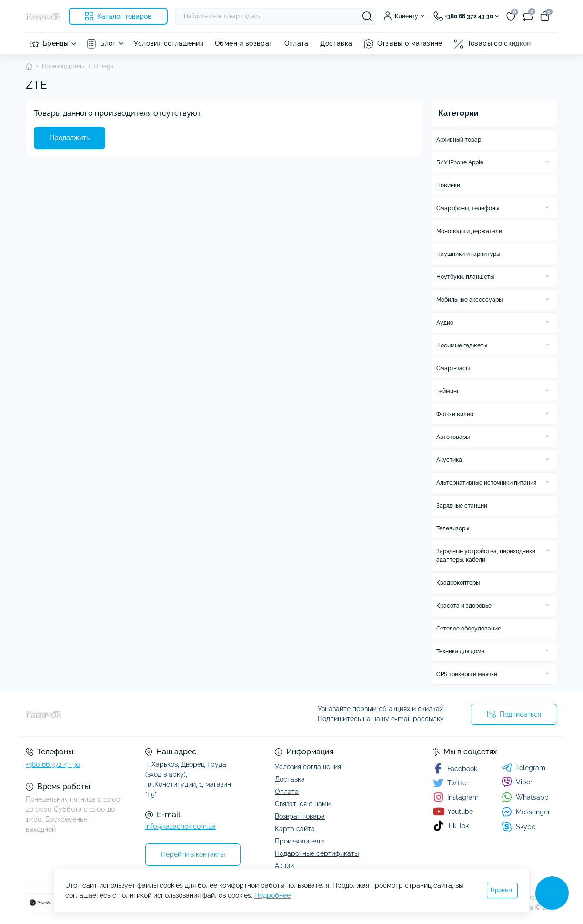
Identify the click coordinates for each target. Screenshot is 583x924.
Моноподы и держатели (469, 231)
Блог (108, 43)
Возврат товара (300, 816)
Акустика (449, 460)
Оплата (297, 43)
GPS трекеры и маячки (467, 674)
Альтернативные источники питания (486, 483)
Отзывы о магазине (410, 43)
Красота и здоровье (464, 606)
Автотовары (453, 437)
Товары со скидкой (499, 43)
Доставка (336, 43)
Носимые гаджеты (462, 345)
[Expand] (547, 162)
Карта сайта (295, 829)
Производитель (63, 66)
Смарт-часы (453, 368)
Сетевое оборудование (469, 629)
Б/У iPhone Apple (460, 162)
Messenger (526, 812)
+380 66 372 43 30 (53, 764)
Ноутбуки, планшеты (465, 277)
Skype (518, 827)
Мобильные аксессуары (469, 300)
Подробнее (272, 895)
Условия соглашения (169, 43)
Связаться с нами (303, 804)
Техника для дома (461, 651)
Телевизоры (453, 528)
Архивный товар (459, 140)
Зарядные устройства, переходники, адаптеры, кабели (487, 556)
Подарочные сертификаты (317, 853)
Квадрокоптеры (458, 583)
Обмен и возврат (244, 43)
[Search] (367, 16)
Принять (502, 890)
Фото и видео (455, 414)
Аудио (445, 323)
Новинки (448, 185)
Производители (299, 841)
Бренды (56, 43)
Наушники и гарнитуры (468, 254)
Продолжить (70, 138)
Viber (517, 782)
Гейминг (448, 391)
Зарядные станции (462, 506)
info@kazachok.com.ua (181, 826)
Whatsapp (525, 797)
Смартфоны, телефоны (468, 208)
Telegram (523, 768)
